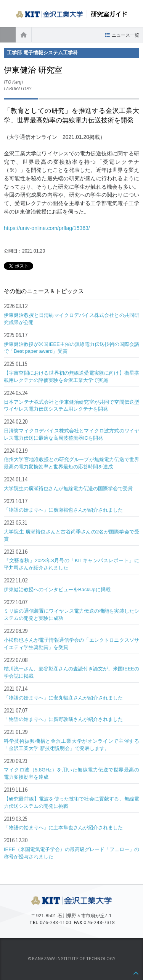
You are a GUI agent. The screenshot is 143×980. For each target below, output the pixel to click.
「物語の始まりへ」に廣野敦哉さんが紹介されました (63, 719)
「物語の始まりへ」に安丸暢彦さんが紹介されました (63, 698)
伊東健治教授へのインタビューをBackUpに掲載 (57, 589)
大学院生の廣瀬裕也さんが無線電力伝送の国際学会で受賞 (68, 488)
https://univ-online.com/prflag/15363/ (47, 228)
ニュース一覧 (125, 35)
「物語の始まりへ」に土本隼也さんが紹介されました (63, 828)
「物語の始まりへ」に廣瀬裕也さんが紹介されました (63, 510)
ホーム (24, 34)
